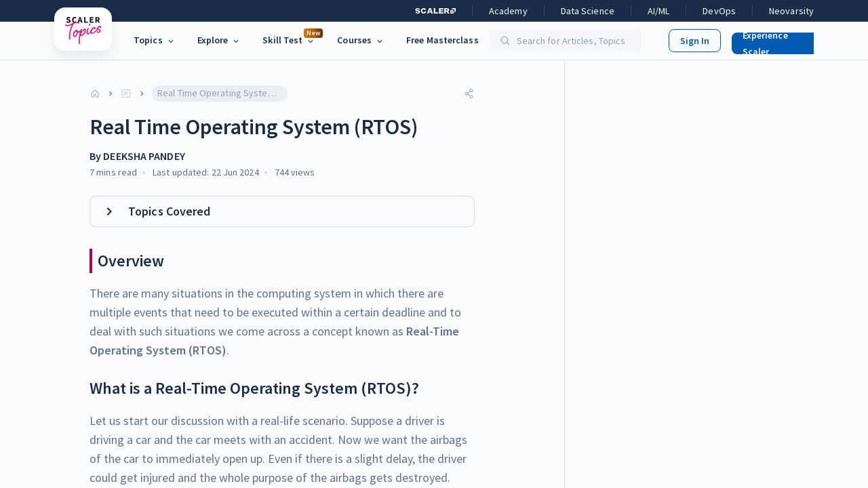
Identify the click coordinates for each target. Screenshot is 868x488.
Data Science (588, 11)
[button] (774, 41)
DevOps (719, 11)
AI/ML (659, 11)
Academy (508, 11)
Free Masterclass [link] (442, 40)
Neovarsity (791, 11)
